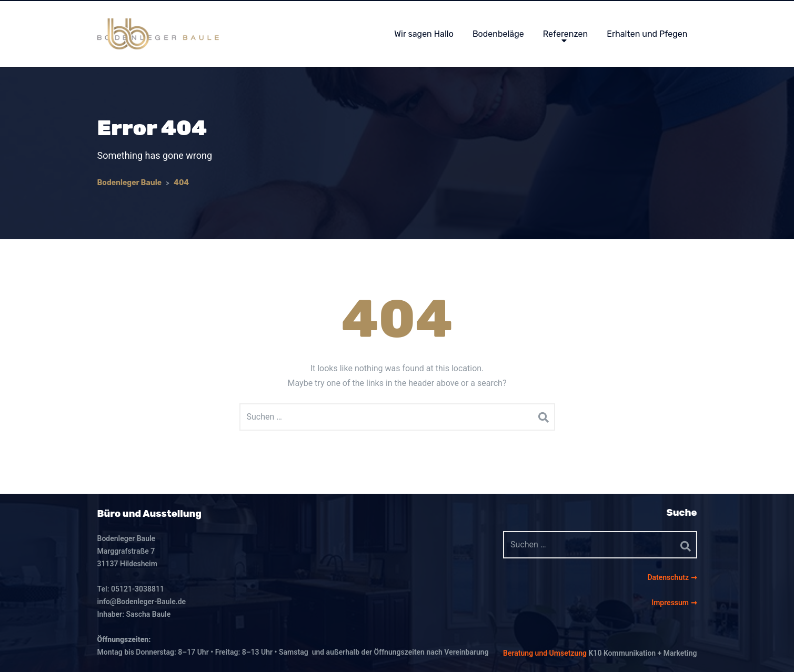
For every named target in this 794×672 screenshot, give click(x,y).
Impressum (671, 603)
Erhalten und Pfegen (647, 34)
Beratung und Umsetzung (545, 653)
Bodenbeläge (498, 34)
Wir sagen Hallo (424, 34)
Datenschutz (669, 577)
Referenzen (566, 34)
